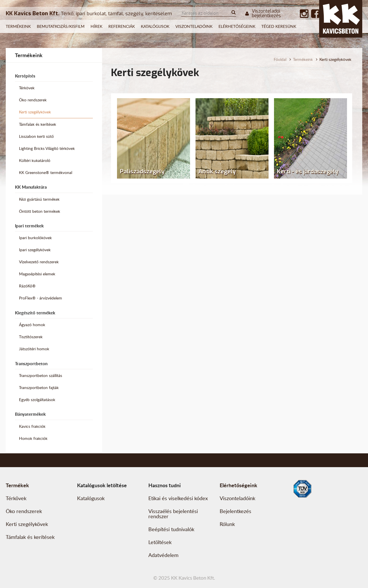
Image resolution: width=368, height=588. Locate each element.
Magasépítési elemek (37, 274)
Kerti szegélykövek (35, 112)
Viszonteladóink (194, 26)
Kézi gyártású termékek (39, 199)
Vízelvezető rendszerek (39, 262)
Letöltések (160, 542)
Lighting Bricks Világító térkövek (47, 148)
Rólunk (227, 524)
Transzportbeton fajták (39, 387)
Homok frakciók (33, 438)
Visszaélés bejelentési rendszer (173, 514)
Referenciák (122, 26)
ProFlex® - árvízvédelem (41, 298)
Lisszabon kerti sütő (36, 136)
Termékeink (18, 26)
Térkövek (27, 88)
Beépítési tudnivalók (171, 529)
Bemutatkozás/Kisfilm (61, 26)
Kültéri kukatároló (35, 160)
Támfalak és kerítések (38, 124)
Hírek (96, 26)
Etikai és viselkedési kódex (178, 498)
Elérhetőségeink (237, 26)
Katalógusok (155, 26)
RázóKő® (27, 286)
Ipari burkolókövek (35, 238)
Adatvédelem (163, 555)
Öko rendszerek (33, 100)
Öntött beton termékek (40, 211)
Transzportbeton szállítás (41, 375)
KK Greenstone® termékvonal (46, 172)
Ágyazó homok (32, 325)
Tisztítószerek (31, 337)
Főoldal (280, 59)
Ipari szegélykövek (35, 250)
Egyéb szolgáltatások (37, 400)
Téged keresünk (279, 26)
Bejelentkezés (235, 511)
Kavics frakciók (32, 426)
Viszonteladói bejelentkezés (263, 13)
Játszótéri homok (34, 349)
